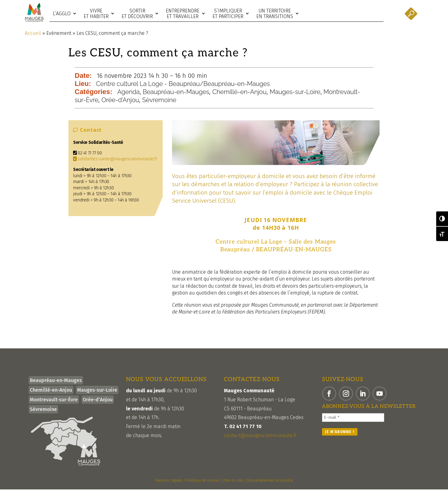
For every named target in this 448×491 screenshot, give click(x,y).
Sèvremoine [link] (159, 102)
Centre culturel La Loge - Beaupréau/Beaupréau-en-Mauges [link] (183, 85)
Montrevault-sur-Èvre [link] (54, 401)
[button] (329, 395)
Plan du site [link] (233, 482)
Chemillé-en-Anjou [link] (239, 93)
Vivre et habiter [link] (96, 14)
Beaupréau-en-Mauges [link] (176, 93)
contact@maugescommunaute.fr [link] (260, 437)
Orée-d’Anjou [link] (98, 401)
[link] (34, 12)
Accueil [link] (33, 35)
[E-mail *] (353, 419)
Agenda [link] (128, 93)
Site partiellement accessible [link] (270, 482)
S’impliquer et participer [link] (228, 14)
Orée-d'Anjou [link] (120, 102)
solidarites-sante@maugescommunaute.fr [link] (115, 161)
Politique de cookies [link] (203, 482)
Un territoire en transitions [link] (275, 14)
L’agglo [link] (62, 14)
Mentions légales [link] (169, 482)
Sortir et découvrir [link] (137, 14)
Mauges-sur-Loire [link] (295, 93)
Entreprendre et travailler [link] (183, 14)
